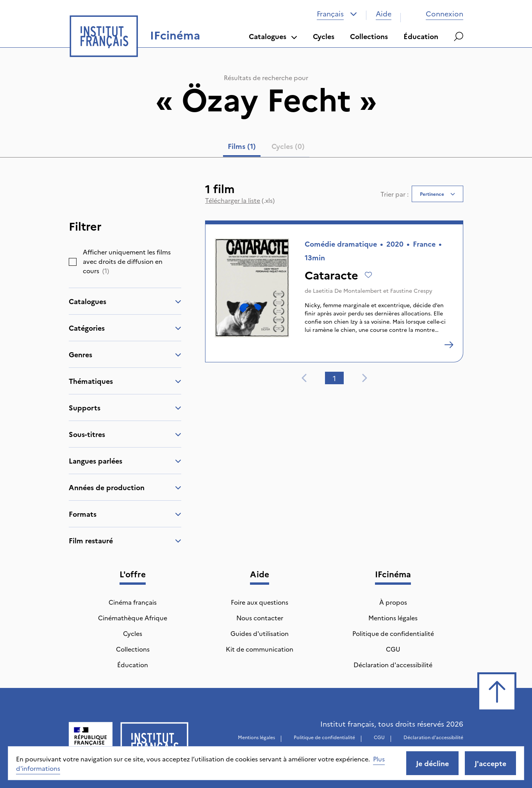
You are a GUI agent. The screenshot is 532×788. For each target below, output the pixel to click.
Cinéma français (133, 602)
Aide (384, 13)
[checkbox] (73, 262)
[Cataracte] (449, 345)
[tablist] (266, 148)
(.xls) (240, 200)
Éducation (421, 36)
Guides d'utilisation (260, 633)
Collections (369, 36)
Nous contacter (260, 618)
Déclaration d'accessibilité (393, 664)
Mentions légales (393, 618)
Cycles (324, 36)
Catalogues (273, 36)
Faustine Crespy (411, 290)
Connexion (437, 13)
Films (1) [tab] (242, 146)
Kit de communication (260, 649)
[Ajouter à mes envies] (368, 275)
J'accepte (490, 763)
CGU (393, 649)
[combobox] (337, 14)
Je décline (432, 763)
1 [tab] (334, 378)
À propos (393, 602)
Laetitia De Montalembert (347, 290)
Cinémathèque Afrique (133, 618)
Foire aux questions (260, 602)
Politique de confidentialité (393, 633)
